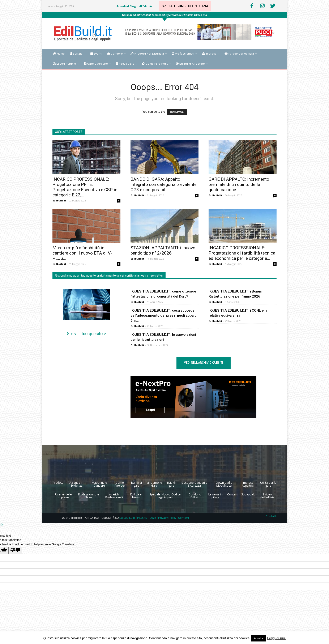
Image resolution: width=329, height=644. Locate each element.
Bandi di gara (136, 484)
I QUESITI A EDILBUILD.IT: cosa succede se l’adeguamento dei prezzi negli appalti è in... (164, 315)
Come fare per (120, 484)
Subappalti (248, 494)
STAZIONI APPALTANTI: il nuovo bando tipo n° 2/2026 (163, 250)
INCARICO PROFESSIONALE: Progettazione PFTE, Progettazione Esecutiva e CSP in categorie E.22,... (85, 187)
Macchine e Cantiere (99, 484)
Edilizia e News (136, 496)
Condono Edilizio (195, 496)
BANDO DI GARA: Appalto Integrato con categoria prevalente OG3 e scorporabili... (164, 184)
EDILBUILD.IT (127, 518)
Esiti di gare (171, 484)
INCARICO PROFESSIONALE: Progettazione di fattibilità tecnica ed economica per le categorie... (242, 253)
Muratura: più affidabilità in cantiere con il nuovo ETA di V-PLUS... (82, 253)
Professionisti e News (89, 496)
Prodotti (58, 483)
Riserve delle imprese (63, 496)
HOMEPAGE (177, 112)
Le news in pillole (215, 496)
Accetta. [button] (259, 638)
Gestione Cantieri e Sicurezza (194, 484)
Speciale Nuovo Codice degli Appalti (165, 496)
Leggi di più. (276, 638)
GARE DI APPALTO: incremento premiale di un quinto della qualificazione (239, 184)
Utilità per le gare (268, 484)
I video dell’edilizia (267, 496)
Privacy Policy (167, 518)
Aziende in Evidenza (76, 484)
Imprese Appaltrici (248, 484)
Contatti (233, 494)
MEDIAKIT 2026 (147, 518)
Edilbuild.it (59, 201)
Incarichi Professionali (114, 496)
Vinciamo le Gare (154, 484)
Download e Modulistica (224, 484)
